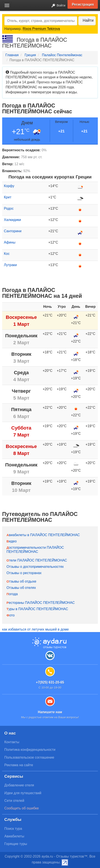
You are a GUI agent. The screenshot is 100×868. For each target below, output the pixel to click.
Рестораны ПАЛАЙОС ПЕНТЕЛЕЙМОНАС (41, 603)
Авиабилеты (14, 836)
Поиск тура (13, 829)
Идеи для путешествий (23, 793)
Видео (12, 541)
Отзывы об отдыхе (21, 581)
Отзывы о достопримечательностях (35, 567)
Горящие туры (16, 844)
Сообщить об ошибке (22, 808)
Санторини (13, 231)
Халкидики (12, 220)
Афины (10, 242)
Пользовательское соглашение (29, 757)
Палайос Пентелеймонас (62, 55)
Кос (7, 254)
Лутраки (10, 265)
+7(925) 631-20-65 (50, 682)
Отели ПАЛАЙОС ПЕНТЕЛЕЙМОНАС (37, 560)
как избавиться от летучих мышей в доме (35, 629)
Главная (12, 55)
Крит (8, 197)
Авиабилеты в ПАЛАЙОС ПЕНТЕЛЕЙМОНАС (43, 535)
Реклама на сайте (19, 765)
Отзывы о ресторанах (24, 573)
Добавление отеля (19, 785)
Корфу (9, 186)
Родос (9, 208)
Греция (30, 55)
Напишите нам (50, 712)
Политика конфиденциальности (30, 750)
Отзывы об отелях (21, 588)
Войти (57, 6)
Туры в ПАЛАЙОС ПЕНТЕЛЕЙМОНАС (37, 609)
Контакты (12, 742)
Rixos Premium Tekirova (41, 29)
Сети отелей (14, 801)
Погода (12, 594)
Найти (88, 20)
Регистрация (83, 4)
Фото (10, 615)
